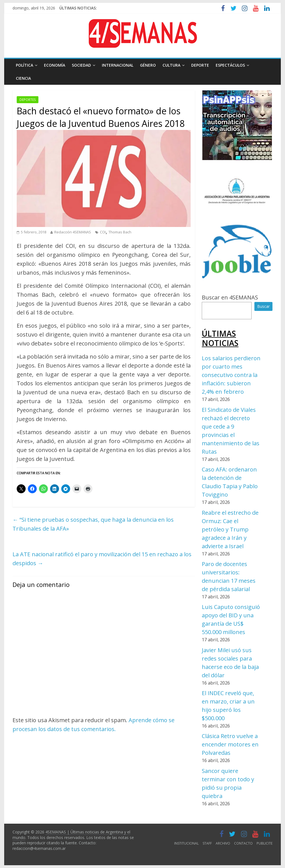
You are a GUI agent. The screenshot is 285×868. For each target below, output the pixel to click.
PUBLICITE (265, 843)
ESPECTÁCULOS (230, 65)
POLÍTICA (24, 65)
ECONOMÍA (55, 65)
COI (103, 232)
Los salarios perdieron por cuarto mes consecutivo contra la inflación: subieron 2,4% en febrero (231, 375)
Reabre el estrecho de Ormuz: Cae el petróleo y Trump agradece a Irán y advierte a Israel (230, 529)
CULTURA (171, 65)
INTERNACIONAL (118, 65)
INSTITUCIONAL (186, 843)
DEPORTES (28, 100)
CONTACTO (243, 843)
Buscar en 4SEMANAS (230, 297)
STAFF (207, 843)
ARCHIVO (223, 843)
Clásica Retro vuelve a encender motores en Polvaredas (230, 744)
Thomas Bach (120, 232)
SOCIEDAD (81, 65)
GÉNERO (148, 65)
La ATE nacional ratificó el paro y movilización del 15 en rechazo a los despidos (102, 559)
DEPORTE (200, 65)
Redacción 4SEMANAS (73, 232)
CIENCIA (23, 78)
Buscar (263, 306)
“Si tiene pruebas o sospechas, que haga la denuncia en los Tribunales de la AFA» (93, 524)
